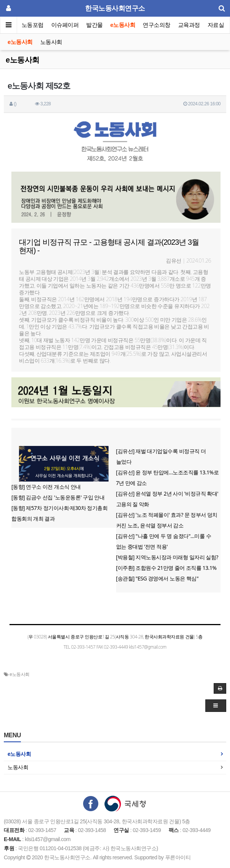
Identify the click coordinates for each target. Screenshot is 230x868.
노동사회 (51, 42)
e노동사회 (123, 25)
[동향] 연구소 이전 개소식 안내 (46, 487)
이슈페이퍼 (65, 25)
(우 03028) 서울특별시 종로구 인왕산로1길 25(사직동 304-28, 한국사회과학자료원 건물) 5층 (115, 637)
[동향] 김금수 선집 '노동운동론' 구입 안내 (58, 497)
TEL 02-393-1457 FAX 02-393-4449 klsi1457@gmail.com (115, 647)
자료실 (216, 25)
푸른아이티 (178, 857)
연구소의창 (157, 25)
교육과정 (189, 25)
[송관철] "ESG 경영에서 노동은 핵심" (157, 578)
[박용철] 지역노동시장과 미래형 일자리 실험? (167, 557)
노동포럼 (33, 25)
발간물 (95, 25)
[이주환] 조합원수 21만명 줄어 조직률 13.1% (166, 568)
